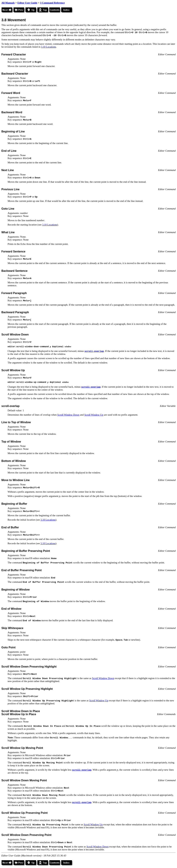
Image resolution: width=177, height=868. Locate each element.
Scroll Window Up (94, 415)
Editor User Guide (27, 3)
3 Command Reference (52, 3)
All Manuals (8, 3)
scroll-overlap (94, 351)
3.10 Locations (48, 47)
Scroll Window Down (68, 415)
